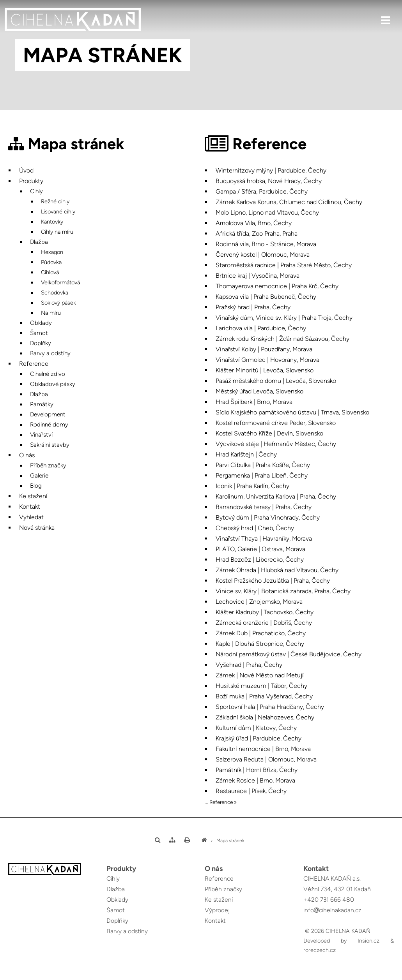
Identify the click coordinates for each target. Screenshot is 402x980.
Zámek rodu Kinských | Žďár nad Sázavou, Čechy (282, 339)
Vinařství (41, 435)
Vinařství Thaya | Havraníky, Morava (264, 538)
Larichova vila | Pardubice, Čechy (261, 328)
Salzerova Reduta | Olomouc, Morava (266, 759)
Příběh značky (48, 465)
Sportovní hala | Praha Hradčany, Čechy (270, 707)
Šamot (39, 333)
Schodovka (55, 293)
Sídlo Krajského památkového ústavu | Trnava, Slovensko (292, 412)
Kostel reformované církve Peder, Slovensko (276, 423)
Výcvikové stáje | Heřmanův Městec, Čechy (276, 444)
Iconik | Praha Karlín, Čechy (252, 486)
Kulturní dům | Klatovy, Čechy (256, 728)
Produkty (31, 181)
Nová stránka (37, 528)
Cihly (36, 191)
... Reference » (221, 802)
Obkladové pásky (53, 384)
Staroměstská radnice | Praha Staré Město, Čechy (284, 265)
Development (48, 414)
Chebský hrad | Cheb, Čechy (255, 528)
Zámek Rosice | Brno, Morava (255, 780)
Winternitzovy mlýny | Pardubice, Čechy (271, 170)
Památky (42, 404)
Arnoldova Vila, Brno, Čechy (254, 223)
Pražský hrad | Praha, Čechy (253, 307)
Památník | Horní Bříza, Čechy (257, 770)
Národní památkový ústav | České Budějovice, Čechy (289, 654)
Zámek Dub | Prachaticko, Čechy (261, 633)
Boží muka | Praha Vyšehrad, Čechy (264, 696)
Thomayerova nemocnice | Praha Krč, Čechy (277, 286)
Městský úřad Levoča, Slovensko (259, 391)
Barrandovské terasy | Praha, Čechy (264, 507)
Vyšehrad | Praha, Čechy (249, 665)
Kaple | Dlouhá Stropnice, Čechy (260, 644)
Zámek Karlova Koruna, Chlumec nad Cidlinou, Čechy (289, 202)
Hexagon (52, 252)
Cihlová (50, 272)
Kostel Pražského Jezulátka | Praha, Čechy (273, 581)
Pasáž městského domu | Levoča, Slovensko (276, 381)
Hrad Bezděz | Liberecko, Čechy (260, 560)
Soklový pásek (58, 303)
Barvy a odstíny (50, 353)
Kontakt (30, 507)
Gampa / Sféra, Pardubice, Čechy (262, 191)
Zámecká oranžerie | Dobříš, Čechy (264, 623)
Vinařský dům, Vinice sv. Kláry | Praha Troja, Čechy (284, 318)
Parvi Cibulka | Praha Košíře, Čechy (263, 465)
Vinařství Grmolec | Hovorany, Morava (267, 360)
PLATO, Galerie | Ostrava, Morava (260, 549)
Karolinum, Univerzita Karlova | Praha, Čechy (276, 496)
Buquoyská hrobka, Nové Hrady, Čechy (269, 181)
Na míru (51, 313)
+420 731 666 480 (329, 900)
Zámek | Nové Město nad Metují (260, 675)
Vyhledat (31, 517)
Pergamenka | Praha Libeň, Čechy (262, 475)
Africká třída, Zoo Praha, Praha (257, 234)
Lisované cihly (58, 212)
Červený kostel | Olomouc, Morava (263, 255)
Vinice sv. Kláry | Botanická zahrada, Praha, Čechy (283, 591)
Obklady (41, 323)
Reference (34, 364)
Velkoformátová (60, 282)
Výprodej (217, 910)
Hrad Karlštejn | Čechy (246, 454)
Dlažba (39, 242)
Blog (36, 486)
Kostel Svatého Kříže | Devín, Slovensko (269, 433)
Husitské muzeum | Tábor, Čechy (261, 686)
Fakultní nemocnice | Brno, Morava (263, 749)
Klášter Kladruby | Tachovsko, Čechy (265, 612)
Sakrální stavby (50, 445)
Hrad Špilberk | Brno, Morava (254, 402)
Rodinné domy (49, 425)
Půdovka (51, 262)
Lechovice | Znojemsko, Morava (259, 602)
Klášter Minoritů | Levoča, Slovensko (265, 370)
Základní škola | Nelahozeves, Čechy (265, 717)
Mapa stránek (230, 841)
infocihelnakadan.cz (333, 910)
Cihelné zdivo (48, 374)
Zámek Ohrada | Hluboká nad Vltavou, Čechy (277, 570)
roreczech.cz (320, 950)
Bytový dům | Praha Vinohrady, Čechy (268, 517)
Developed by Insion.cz (341, 941)
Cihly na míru (57, 232)
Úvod (26, 170)
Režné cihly (55, 201)
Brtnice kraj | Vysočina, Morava (258, 276)
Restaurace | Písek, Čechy (251, 791)
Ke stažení (33, 496)
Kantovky (52, 222)
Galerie (39, 476)
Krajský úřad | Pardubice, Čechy (259, 738)
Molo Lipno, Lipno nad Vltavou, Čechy (267, 212)
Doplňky (41, 343)
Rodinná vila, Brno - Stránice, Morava (266, 244)
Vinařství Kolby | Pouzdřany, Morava (264, 349)
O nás (27, 455)
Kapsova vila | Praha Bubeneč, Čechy (266, 297)
